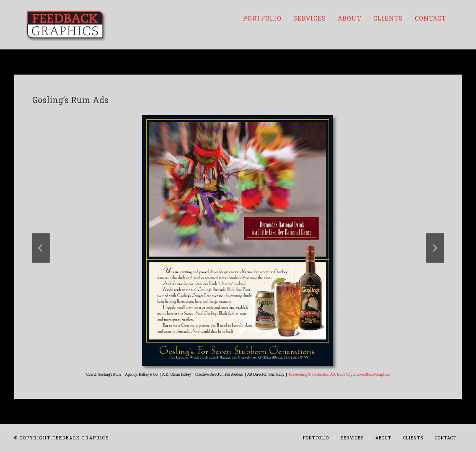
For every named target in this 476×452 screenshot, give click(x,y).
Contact (431, 18)
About (350, 18)
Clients (388, 18)
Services (310, 18)
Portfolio (262, 18)
